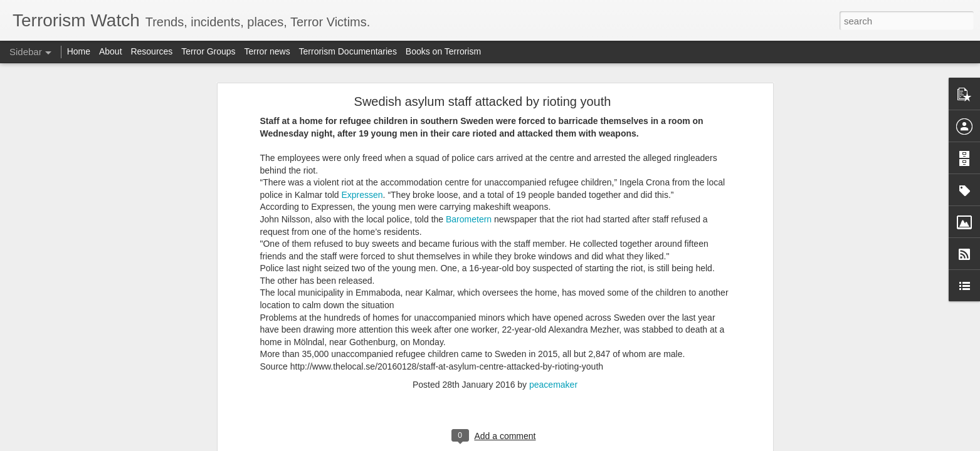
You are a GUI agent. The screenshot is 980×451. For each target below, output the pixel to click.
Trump (186, 213)
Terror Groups (208, 51)
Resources (151, 51)
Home (79, 51)
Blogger (530, 444)
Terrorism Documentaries (348, 51)
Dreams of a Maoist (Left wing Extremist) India (108, 330)
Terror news (267, 51)
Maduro (280, 164)
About (111, 51)
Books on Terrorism (443, 51)
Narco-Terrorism (305, 176)
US (295, 250)
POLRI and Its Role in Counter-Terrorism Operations (118, 386)
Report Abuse (566, 444)
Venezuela (185, 263)
